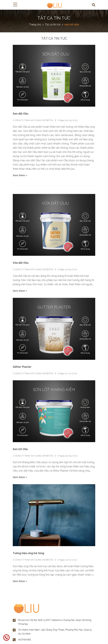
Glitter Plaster (22, 367)
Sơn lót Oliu (20, 449)
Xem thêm (20, 175)
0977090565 (24, 639)
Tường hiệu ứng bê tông (28, 553)
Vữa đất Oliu (21, 263)
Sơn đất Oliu (21, 114)
